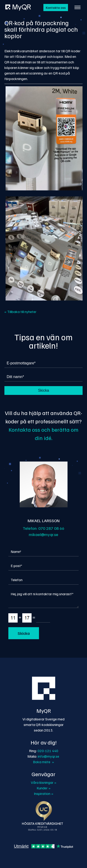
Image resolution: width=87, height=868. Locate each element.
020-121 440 (48, 751)
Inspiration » (44, 794)
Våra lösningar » (44, 782)
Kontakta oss (56, 8)
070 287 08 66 (51, 528)
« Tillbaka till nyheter (20, 312)
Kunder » (44, 788)
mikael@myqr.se (43, 534)
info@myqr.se (48, 756)
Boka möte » (43, 762)
